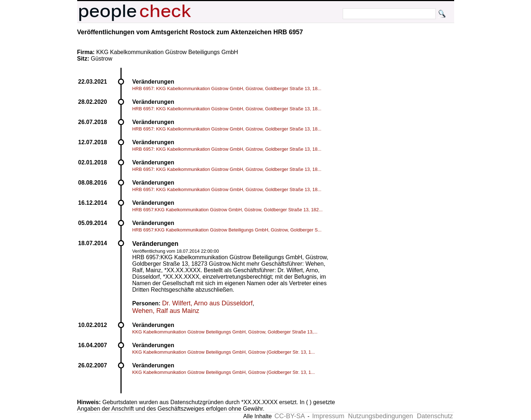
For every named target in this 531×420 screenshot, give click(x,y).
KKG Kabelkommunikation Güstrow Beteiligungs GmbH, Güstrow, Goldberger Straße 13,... (225, 332)
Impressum (328, 416)
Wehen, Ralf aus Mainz (166, 311)
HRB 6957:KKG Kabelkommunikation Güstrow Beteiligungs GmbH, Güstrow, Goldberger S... (227, 230)
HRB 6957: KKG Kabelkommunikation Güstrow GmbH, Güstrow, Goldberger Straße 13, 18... (227, 89)
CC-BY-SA (290, 416)
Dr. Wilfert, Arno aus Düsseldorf (207, 303)
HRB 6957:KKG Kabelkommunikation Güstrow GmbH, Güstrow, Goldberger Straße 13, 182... (228, 210)
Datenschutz (435, 416)
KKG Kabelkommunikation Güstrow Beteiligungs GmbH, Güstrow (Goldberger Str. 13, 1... (224, 352)
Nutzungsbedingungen (381, 416)
